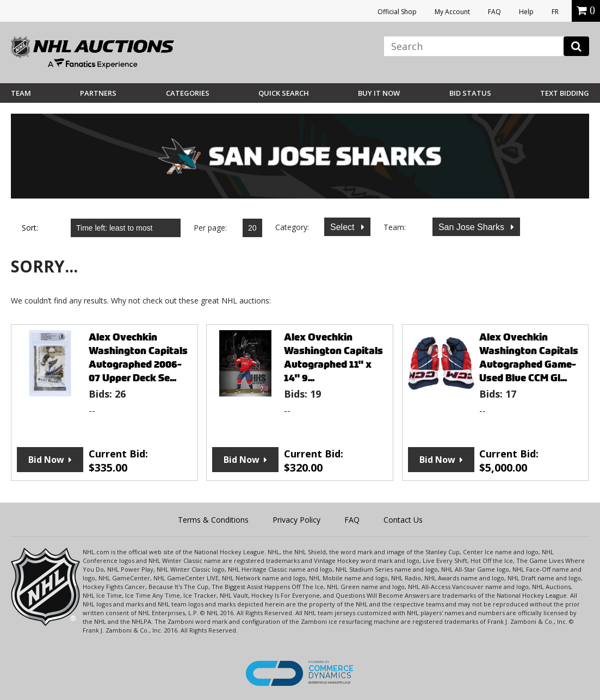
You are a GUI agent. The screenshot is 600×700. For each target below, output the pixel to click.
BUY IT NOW (379, 93)
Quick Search (284, 93)
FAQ (494, 12)
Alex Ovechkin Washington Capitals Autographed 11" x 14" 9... (333, 357)
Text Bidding (565, 93)
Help (526, 12)
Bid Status (470, 93)
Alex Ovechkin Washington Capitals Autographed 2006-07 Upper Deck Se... (138, 357)
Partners (98, 93)
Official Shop (397, 12)
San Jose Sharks (472, 227)
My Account (452, 12)
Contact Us (403, 520)
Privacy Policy (296, 520)
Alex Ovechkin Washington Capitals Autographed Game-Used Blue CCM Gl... (529, 357)
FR (555, 12)
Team (21, 93)
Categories (188, 93)
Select (344, 227)
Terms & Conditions (213, 520)
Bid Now (46, 460)
